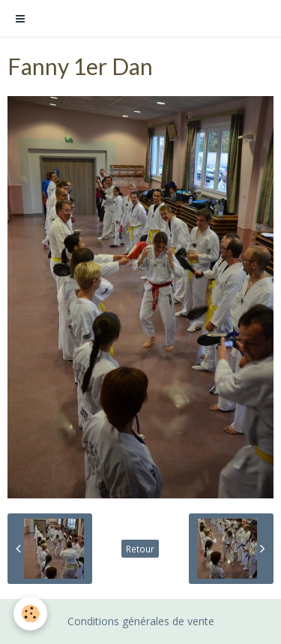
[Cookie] (30, 614)
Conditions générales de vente (141, 621)
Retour (140, 549)
